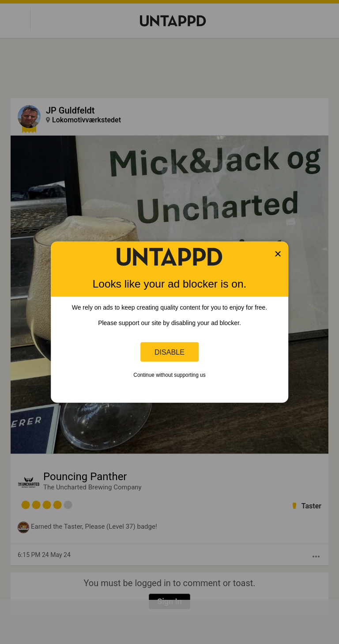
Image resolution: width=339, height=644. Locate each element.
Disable (169, 352)
